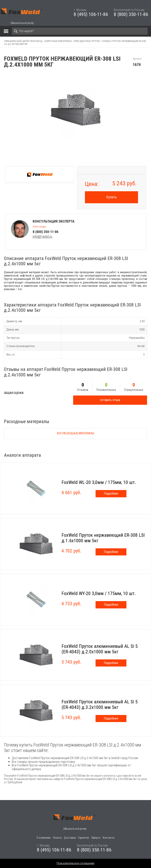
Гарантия (84, 838)
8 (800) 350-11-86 (131, 14)
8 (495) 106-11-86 (91, 14)
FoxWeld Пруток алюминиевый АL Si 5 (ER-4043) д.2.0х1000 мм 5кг (100, 649)
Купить (111, 197)
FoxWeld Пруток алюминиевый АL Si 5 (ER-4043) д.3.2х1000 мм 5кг (100, 705)
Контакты (109, 838)
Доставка (70, 838)
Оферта (96, 838)
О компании (44, 838)
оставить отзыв (110, 400)
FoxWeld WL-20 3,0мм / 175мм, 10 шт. (99, 482)
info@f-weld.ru (42, 236)
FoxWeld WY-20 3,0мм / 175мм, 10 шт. (99, 593)
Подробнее (111, 493)
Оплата (57, 838)
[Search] (80, 31)
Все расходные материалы (76, 433)
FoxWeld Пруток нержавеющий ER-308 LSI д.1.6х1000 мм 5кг (103, 538)
